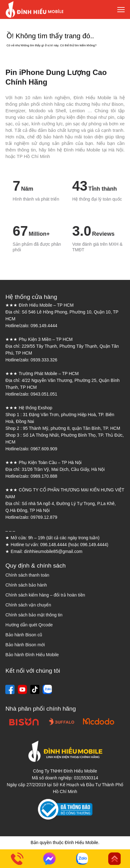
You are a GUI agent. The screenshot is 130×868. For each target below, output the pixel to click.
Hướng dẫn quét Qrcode (29, 625)
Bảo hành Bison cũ (24, 635)
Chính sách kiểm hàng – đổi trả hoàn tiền (45, 595)
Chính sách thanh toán (27, 575)
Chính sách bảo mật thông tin (34, 615)
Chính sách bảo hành (26, 585)
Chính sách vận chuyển (28, 605)
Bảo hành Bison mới (25, 645)
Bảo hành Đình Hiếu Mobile (32, 655)
